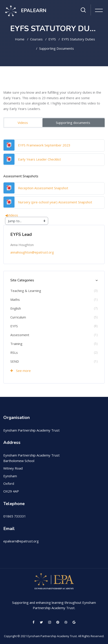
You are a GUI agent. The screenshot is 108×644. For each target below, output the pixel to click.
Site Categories (22, 280)
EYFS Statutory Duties (78, 39)
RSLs (14, 352)
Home (20, 39)
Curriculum (18, 317)
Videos (23, 123)
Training (16, 344)
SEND (15, 361)
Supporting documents (57, 48)
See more (21, 371)
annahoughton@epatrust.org (32, 252)
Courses (36, 39)
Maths (15, 299)
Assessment (20, 335)
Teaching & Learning (26, 291)
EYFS (52, 39)
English (16, 308)
